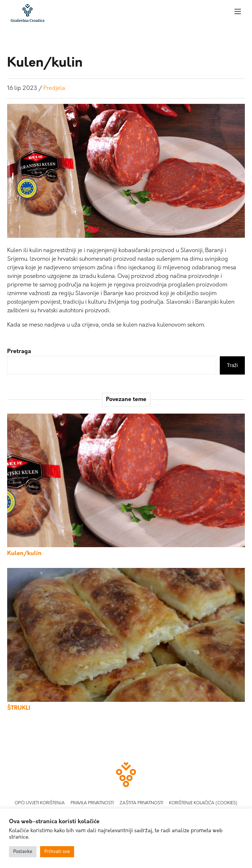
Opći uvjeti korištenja (40, 803)
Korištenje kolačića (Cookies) (203, 803)
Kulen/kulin (24, 554)
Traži (232, 365)
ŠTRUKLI (19, 708)
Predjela (54, 88)
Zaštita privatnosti (141, 803)
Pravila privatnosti (92, 803)
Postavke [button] (23, 852)
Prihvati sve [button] (57, 852)
